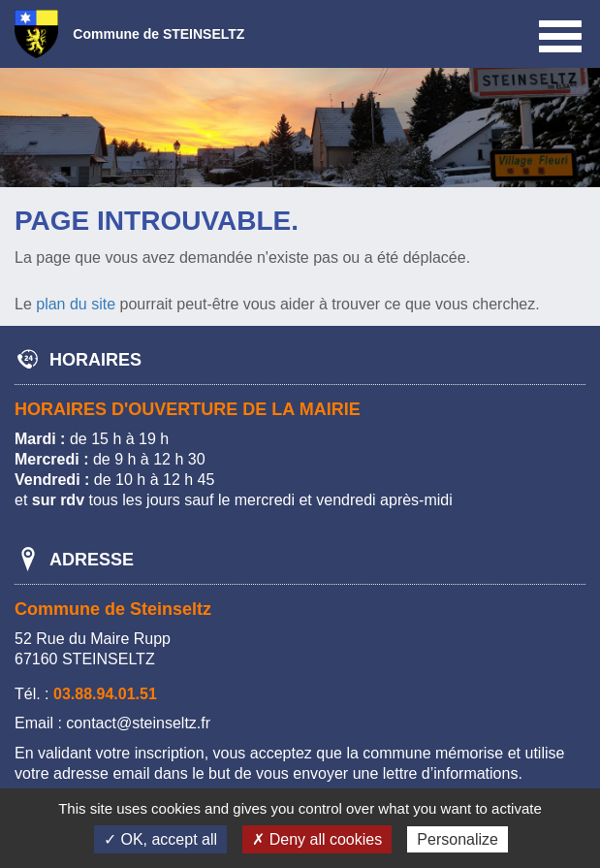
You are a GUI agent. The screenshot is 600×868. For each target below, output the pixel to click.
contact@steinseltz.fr (138, 723)
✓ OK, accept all (160, 839)
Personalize (458, 839)
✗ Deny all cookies (317, 839)
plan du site (76, 304)
